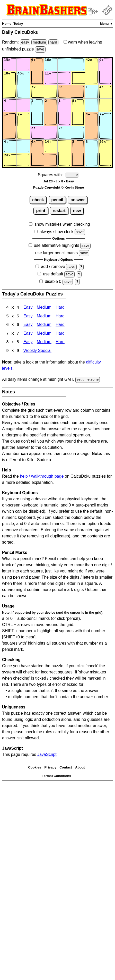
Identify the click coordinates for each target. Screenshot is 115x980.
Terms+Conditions (57, 776)
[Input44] (51, 105)
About (80, 768)
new (77, 211)
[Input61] (10, 133)
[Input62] (23, 133)
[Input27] (92, 78)
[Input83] (37, 160)
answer (78, 200)
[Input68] (105, 133)
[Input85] (64, 160)
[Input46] (78, 105)
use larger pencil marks (56, 253)
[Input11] (10, 64)
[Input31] (10, 92)
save (40, 49)
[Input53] (37, 119)
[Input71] (10, 146)
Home (7, 24)
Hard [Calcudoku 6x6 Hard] (60, 325)
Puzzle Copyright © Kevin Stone (59, 187)
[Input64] (51, 133)
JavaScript (47, 755)
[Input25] (64, 78)
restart (59, 211)
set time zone (88, 380)
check (38, 200)
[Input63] (37, 133)
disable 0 (53, 281)
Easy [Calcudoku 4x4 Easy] (28, 308)
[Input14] (51, 64)
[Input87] (92, 160)
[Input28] (105, 78)
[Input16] (78, 64)
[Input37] (92, 92)
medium (39, 42)
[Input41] (10, 105)
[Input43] (37, 105)
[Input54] (51, 119)
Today (18, 24)
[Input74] (51, 146)
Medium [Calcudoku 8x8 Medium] (44, 343)
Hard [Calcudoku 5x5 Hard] (60, 316)
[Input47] (92, 105)
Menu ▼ (107, 24)
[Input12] (23, 64)
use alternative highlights (57, 245)
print (41, 211)
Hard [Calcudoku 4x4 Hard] (60, 308)
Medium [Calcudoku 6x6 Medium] (44, 325)
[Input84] (51, 160)
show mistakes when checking (62, 224)
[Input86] (78, 160)
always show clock (57, 232)
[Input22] (23, 78)
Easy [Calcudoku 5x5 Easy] (28, 316)
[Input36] (78, 92)
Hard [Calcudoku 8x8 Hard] (60, 343)
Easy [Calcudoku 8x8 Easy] (28, 343)
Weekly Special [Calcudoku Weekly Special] (37, 352)
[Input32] (23, 92)
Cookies (35, 768)
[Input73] (37, 146)
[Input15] (64, 64)
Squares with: (50, 175)
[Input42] (23, 105)
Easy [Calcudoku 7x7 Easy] (28, 334)
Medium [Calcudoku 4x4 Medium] (44, 308)
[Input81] (10, 160)
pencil (57, 200)
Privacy (50, 768)
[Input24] (51, 78)
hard (53, 42)
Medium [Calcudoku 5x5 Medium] (44, 316)
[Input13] (37, 64)
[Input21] (10, 78)
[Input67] (92, 133)
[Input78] (105, 146)
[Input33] (37, 92)
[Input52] (23, 119)
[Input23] (37, 78)
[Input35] (64, 92)
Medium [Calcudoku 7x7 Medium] (44, 334)
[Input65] (64, 133)
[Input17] (92, 64)
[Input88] (105, 160)
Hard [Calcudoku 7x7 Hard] (60, 334)
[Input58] (105, 119)
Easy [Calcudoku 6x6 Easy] (28, 325)
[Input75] (64, 146)
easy (25, 42)
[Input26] (78, 78)
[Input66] (78, 133)
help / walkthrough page (42, 477)
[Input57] (92, 119)
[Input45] (64, 105)
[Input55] (64, 119)
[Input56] (78, 119)
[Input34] (51, 92)
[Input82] (23, 160)
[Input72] (23, 146)
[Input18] (105, 64)
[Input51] (10, 119)
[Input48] (105, 105)
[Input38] (105, 92)
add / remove (53, 267)
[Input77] (92, 146)
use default (53, 274)
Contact (66, 768)
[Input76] (78, 146)
